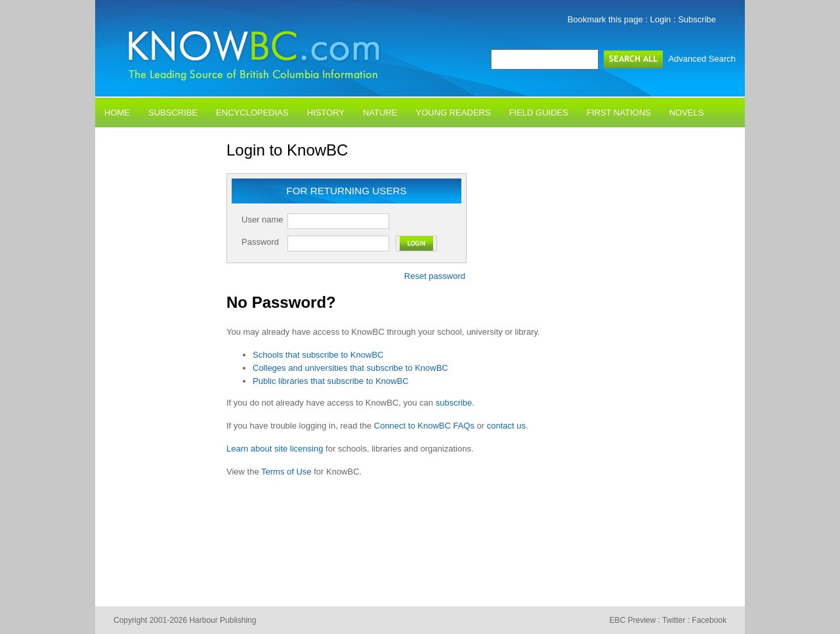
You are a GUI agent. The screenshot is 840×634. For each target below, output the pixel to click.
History (326, 113)
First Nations (619, 113)
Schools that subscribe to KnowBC (318, 355)
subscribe (454, 403)
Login (661, 19)
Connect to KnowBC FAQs (424, 426)
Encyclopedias (252, 113)
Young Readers (453, 113)
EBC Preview (632, 620)
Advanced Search (702, 59)
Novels (687, 113)
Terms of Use (286, 472)
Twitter (674, 620)
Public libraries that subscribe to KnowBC (331, 381)
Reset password (435, 276)
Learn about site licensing (275, 449)
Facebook (709, 620)
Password (260, 242)
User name (262, 220)
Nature (380, 113)
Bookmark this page (605, 19)
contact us (506, 426)
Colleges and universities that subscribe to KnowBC (350, 368)
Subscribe (697, 19)
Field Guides (539, 113)
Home (117, 113)
